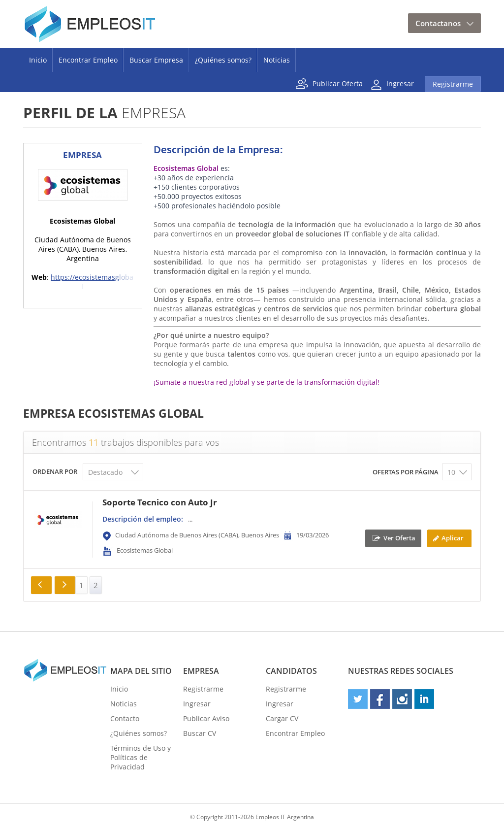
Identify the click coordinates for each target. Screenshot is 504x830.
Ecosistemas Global (145, 550)
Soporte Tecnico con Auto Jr (160, 502)
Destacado (105, 472)
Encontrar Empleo (88, 60)
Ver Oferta (399, 537)
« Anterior (41, 585)
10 (451, 472)
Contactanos (438, 23)
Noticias (277, 60)
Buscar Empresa (156, 60)
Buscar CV (200, 733)
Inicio (38, 60)
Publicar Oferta (338, 83)
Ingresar (400, 83)
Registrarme (453, 84)
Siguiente (65, 585)
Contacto (125, 718)
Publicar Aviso (206, 718)
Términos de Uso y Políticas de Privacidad (141, 757)
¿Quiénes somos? (223, 60)
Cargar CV (282, 718)
